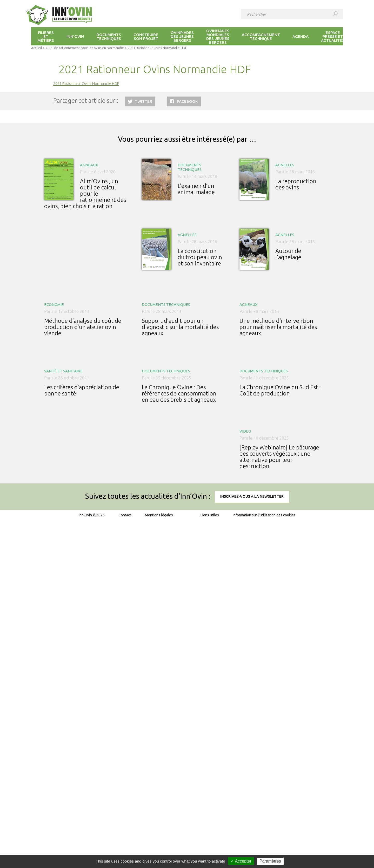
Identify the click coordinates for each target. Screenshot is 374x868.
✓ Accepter (241, 861)
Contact (125, 515)
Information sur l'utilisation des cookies (264, 515)
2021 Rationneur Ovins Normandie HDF (86, 83)
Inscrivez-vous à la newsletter (252, 496)
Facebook (187, 101)
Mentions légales (159, 515)
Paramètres (270, 861)
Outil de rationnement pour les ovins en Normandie (85, 48)
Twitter (143, 101)
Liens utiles (210, 515)
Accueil (36, 48)
